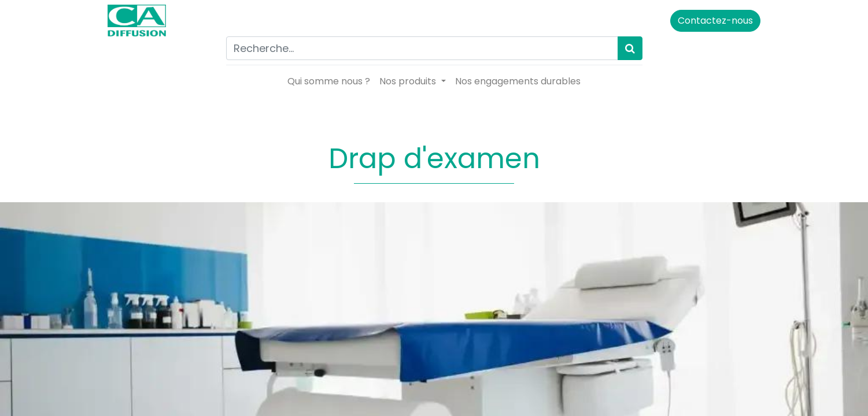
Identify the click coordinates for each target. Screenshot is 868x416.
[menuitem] (329, 81)
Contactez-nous (710, 21)
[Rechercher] (630, 48)
